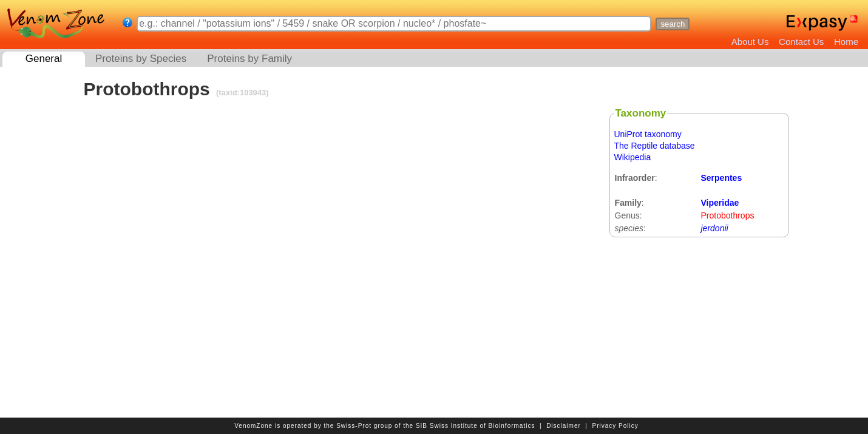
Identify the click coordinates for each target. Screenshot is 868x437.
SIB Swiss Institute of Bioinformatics (476, 426)
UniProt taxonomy (648, 134)
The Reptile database (655, 146)
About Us (750, 42)
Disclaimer (564, 426)
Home (846, 42)
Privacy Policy (615, 426)
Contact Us (801, 42)
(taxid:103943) (241, 93)
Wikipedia (633, 157)
